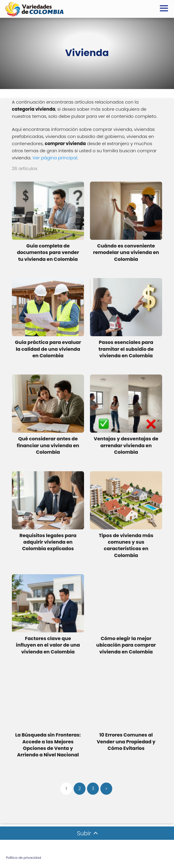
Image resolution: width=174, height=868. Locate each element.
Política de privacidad (23, 858)
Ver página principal (55, 158)
